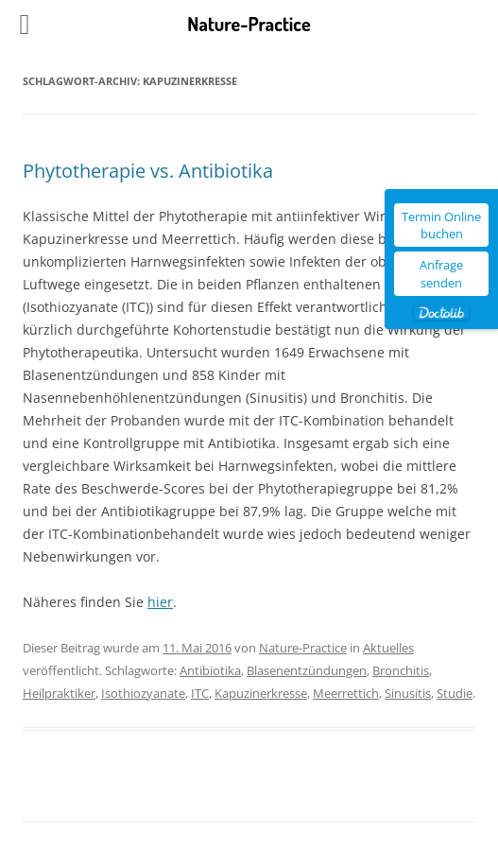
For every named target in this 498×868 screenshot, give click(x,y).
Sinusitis (408, 693)
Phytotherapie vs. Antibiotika (148, 171)
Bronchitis (401, 670)
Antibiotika (210, 670)
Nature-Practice (303, 648)
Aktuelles (388, 648)
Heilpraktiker (59, 693)
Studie (455, 693)
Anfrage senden (441, 273)
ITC (200, 693)
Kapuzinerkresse (261, 693)
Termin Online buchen (441, 225)
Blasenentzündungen (307, 670)
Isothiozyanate (143, 693)
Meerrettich (346, 693)
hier (160, 602)
